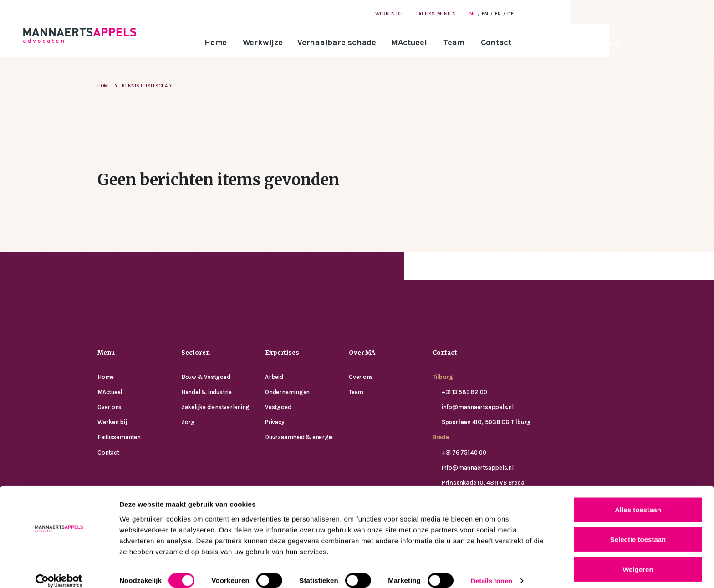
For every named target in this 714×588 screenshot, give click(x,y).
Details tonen (491, 570)
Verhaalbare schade (337, 42)
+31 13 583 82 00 (464, 392)
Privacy (274, 422)
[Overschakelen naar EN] (485, 14)
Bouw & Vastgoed (206, 377)
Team (454, 42)
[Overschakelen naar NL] (472, 14)
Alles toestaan (638, 499)
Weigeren (638, 558)
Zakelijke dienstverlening (215, 407)
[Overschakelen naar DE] (510, 14)
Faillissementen (436, 14)
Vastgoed (278, 407)
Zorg (188, 422)
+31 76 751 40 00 (464, 453)
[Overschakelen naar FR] (498, 14)
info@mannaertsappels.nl (478, 407)
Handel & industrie (207, 392)
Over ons (110, 407)
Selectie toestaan (638, 529)
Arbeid (274, 377)
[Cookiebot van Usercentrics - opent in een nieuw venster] (59, 570)
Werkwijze (263, 42)
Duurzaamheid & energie (299, 437)
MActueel (409, 42)
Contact (496, 42)
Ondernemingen (287, 392)
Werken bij (389, 14)
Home (216, 42)
